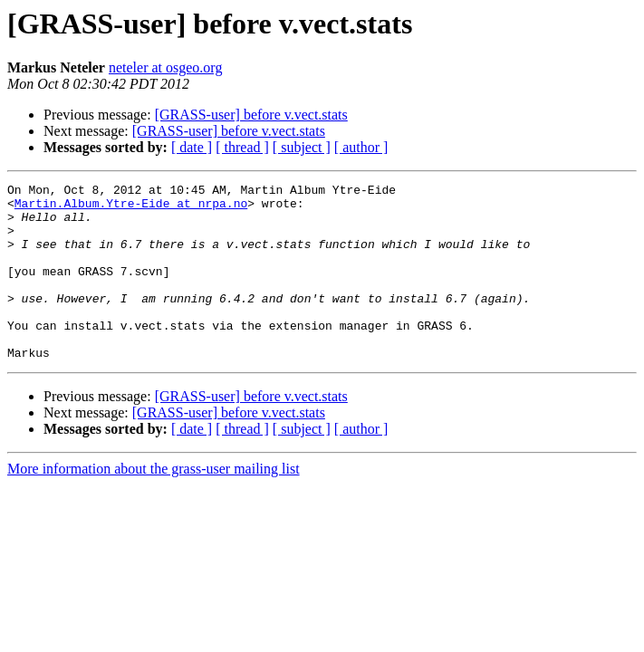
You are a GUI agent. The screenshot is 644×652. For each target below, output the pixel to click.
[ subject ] (302, 147)
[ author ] (361, 147)
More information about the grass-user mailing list (154, 504)
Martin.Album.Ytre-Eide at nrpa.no (131, 208)
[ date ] (192, 147)
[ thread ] (242, 147)
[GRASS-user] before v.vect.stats (251, 115)
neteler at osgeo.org (165, 67)
